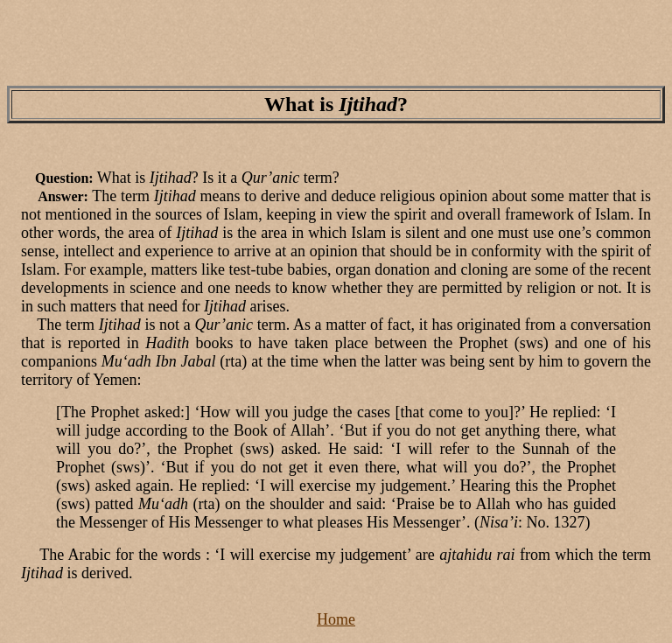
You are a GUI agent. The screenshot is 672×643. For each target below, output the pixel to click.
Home (336, 619)
